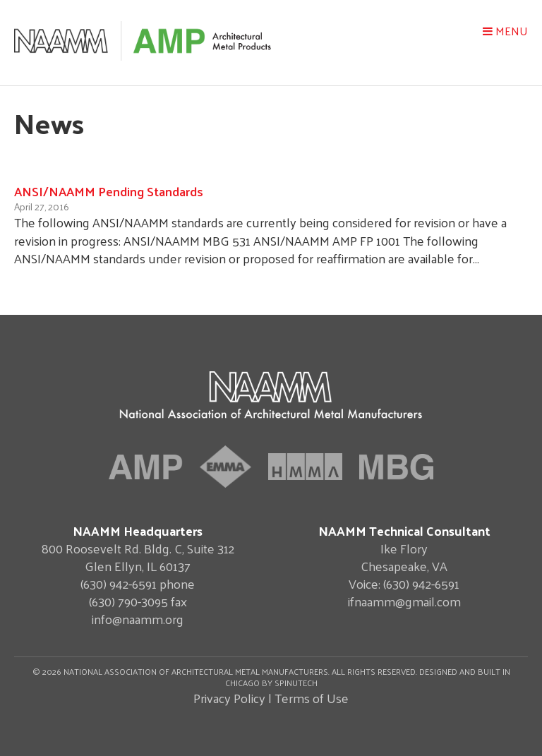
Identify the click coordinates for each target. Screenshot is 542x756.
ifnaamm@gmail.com (404, 601)
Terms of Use (312, 698)
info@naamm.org (138, 619)
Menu (505, 31)
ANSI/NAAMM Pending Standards (109, 191)
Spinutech (296, 683)
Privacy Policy (229, 698)
